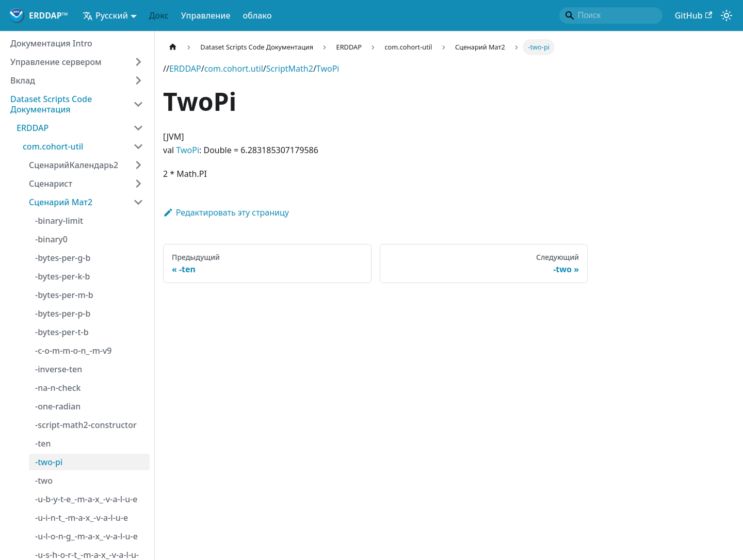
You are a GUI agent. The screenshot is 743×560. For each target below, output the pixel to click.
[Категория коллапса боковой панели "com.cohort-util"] (138, 146)
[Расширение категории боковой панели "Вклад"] (138, 80)
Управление (206, 15)
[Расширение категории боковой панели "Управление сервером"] (138, 62)
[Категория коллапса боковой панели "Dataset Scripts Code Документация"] (138, 104)
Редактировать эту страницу (226, 212)
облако (257, 15)
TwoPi (328, 69)
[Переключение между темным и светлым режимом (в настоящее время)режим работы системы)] (726, 15)
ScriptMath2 (290, 69)
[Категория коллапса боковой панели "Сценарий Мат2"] (138, 202)
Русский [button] (105, 15)
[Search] (611, 15)
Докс (159, 15)
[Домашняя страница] (173, 47)
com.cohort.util (234, 69)
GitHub (693, 15)
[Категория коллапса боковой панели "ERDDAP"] (138, 128)
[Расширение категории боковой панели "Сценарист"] (138, 184)
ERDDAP (185, 69)
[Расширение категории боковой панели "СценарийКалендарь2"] (138, 165)
